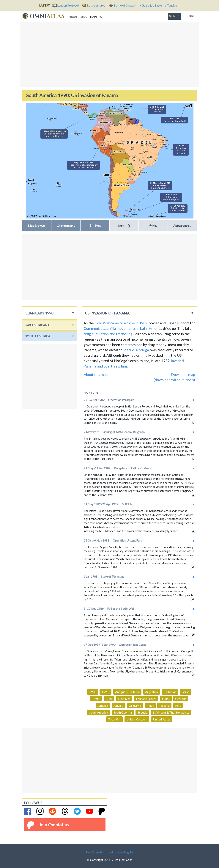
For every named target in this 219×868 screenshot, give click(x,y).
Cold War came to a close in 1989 (121, 323)
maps (94, 17)
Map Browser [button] (37, 225)
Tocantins (115, 719)
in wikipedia (193, 423)
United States (162, 719)
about (73, 17)
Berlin (186, 692)
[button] (66, 226)
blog (84, 17)
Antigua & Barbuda (127, 692)
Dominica (124, 699)
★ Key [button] (153, 225)
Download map (183, 375)
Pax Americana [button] (37, 325)
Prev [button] (95, 225)
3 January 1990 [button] (39, 313)
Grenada (181, 699)
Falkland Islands (146, 699)
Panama (164, 705)
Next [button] (124, 225)
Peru (178, 705)
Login (191, 15)
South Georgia (123, 712)
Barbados (170, 692)
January (118, 705)
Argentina (152, 692)
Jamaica (103, 705)
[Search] (102, 16)
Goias (166, 699)
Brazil (96, 699)
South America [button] (38, 336)
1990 (93, 692)
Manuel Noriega (136, 350)
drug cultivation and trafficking (108, 334)
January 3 (135, 705)
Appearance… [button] (182, 225)
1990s (106, 692)
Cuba (109, 699)
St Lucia (142, 712)
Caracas (118, 110)
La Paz (115, 156)
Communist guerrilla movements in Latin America (123, 328)
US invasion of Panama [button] (107, 313)
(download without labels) (174, 380)
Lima (96, 148)
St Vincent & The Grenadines (171, 712)
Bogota (103, 118)
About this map (96, 375)
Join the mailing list (121, 852)
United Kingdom (137, 719)
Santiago (107, 181)
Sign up (174, 16)
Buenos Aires (122, 183)
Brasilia (145, 151)
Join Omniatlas (54, 825)
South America (99, 712)
